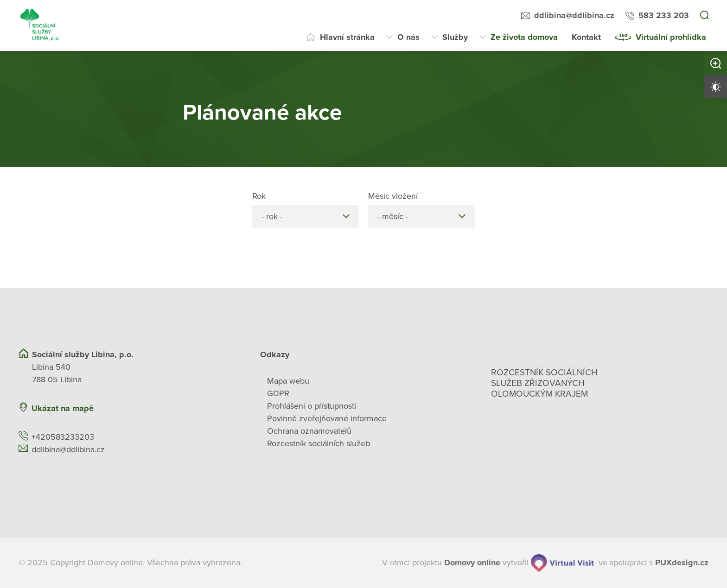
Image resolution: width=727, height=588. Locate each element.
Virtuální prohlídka (671, 37)
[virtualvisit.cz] (562, 563)
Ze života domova (524, 37)
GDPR (278, 393)
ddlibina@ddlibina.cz (574, 15)
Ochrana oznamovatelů (309, 431)
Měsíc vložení (393, 196)
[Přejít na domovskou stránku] (40, 25)
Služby (455, 37)
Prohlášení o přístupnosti (312, 406)
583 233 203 (664, 15)
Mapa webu (288, 381)
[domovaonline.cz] (472, 563)
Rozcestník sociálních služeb (319, 443)
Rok (259, 196)
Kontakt (586, 37)
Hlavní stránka (347, 37)
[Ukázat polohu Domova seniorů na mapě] (180, 408)
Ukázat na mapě (63, 408)
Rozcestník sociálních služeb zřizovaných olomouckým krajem (544, 383)
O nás (408, 37)
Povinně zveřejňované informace (327, 418)
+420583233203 (63, 437)
